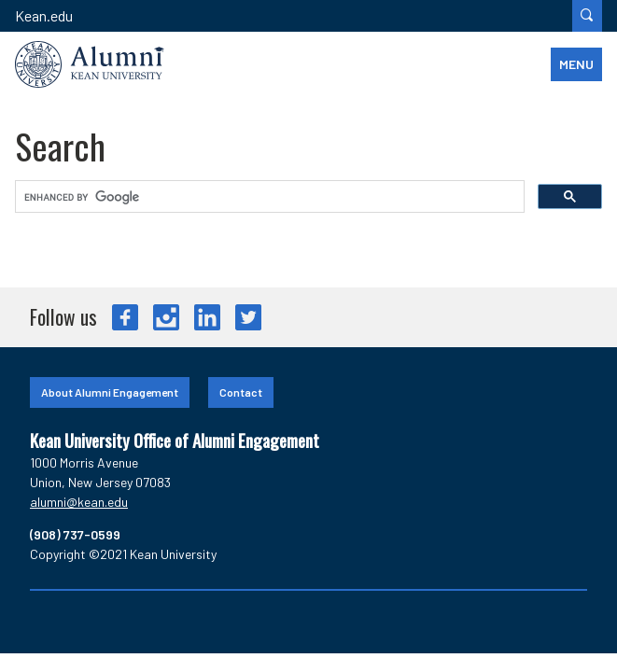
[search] (268, 197)
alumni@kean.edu (79, 502)
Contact (241, 392)
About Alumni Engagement (110, 392)
